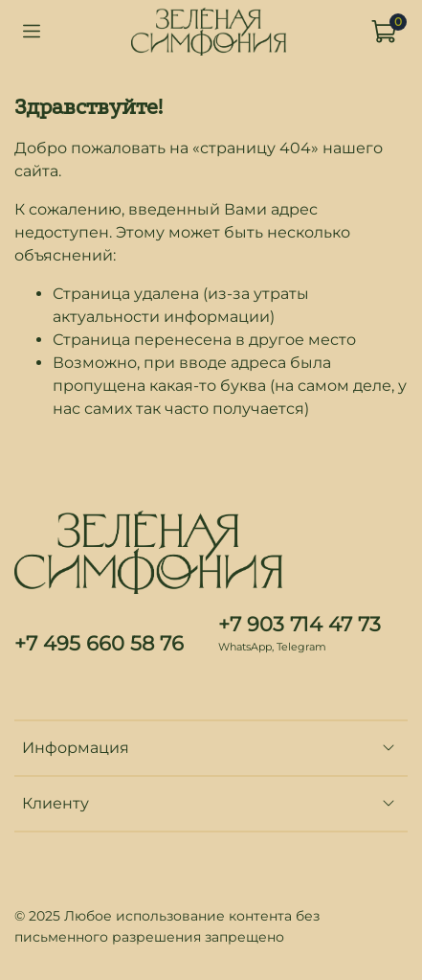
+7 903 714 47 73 (300, 624)
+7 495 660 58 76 (99, 643)
